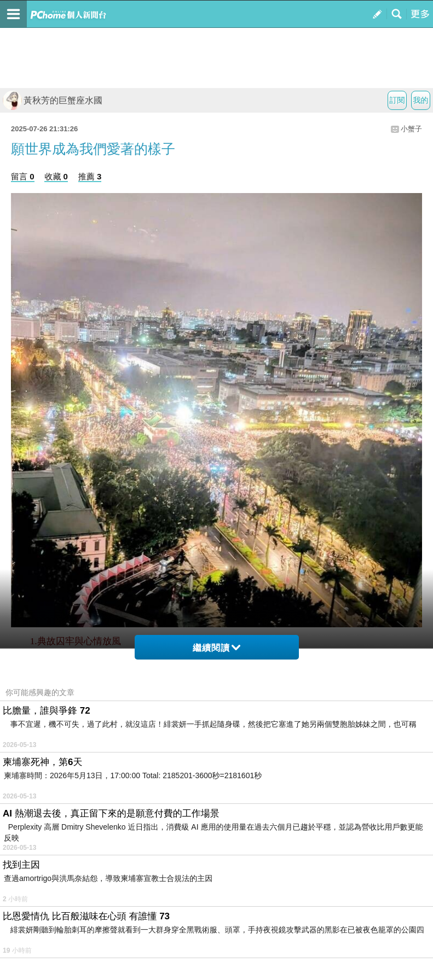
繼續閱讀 (216, 648)
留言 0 (23, 176)
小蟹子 (411, 129)
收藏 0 (56, 176)
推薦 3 (90, 176)
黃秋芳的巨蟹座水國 (53, 100)
